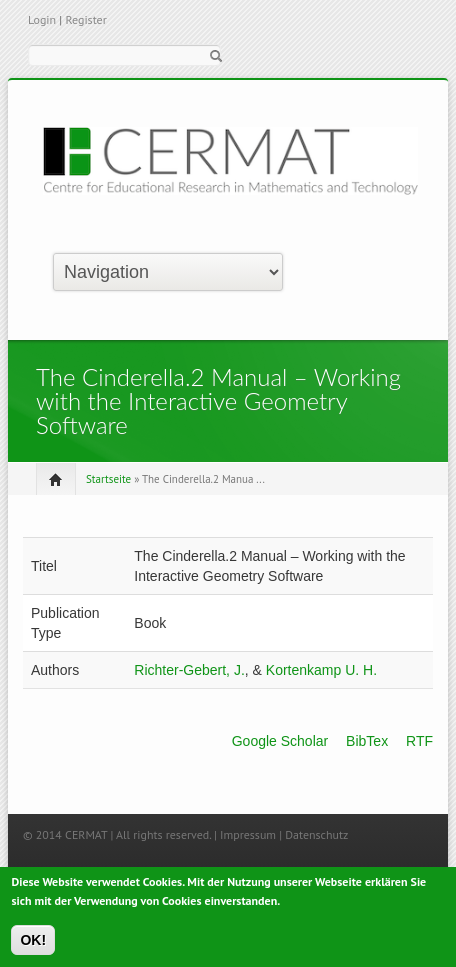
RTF (419, 741)
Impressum (248, 834)
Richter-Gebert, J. (189, 670)
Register (85, 19)
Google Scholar (280, 741)
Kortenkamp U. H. (321, 670)
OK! (33, 945)
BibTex (367, 741)
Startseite (108, 479)
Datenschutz (316, 834)
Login (42, 19)
